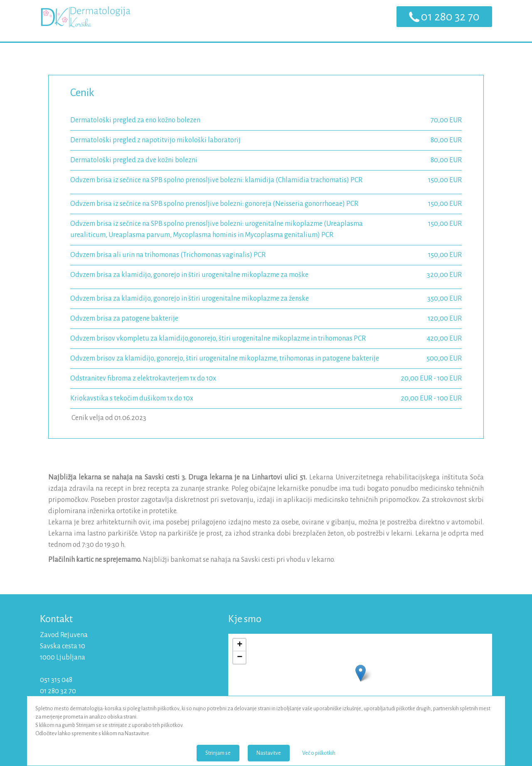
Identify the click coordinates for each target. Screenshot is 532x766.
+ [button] (240, 645)
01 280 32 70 (450, 17)
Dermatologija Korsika (86, 21)
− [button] (240, 657)
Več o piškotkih (319, 753)
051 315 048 (56, 680)
